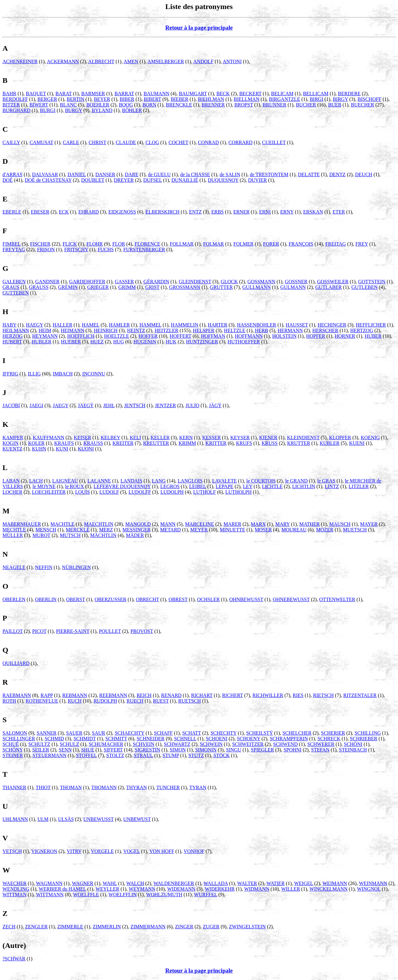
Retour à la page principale (199, 28)
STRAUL (143, 755)
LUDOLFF (140, 492)
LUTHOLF (204, 492)
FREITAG (336, 244)
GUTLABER (329, 287)
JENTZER (165, 405)
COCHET (178, 142)
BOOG (126, 105)
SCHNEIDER (150, 739)
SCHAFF (163, 733)
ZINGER (184, 927)
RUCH (75, 701)
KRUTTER (299, 443)
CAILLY (11, 142)
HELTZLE (235, 330)
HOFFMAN (213, 336)
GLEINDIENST (195, 282)
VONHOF (194, 851)
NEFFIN (44, 567)
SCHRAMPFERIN (289, 739)
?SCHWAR (14, 959)
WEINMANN (373, 883)
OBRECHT (147, 599)
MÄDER (135, 535)
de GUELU (159, 174)
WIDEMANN (181, 889)
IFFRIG (10, 374)
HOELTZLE (117, 336)
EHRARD (89, 212)
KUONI (86, 449)
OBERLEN (14, 599)
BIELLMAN (247, 99)
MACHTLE (62, 524)
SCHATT (192, 733)
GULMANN (293, 287)
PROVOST (142, 631)
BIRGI (317, 99)
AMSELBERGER (166, 61)
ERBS (217, 212)
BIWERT (39, 105)
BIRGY (340, 99)
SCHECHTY (224, 733)
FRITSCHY (76, 250)
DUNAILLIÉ (185, 180)
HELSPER (204, 330)
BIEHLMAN (211, 99)
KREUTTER (156, 443)
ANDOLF (204, 61)
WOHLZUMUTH (164, 895)
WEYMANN (142, 889)
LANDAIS (132, 481)
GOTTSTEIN (372, 282)
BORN (149, 105)
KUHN (39, 449)
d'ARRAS (12, 174)
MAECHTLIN (99, 524)
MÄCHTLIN (103, 535)
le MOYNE (44, 486)
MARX (258, 524)
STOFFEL (86, 755)
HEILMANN (16, 330)
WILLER (290, 889)
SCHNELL (185, 739)
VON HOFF (162, 851)
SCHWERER (321, 744)
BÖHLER (132, 110)
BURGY (74, 110)
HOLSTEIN (285, 336)
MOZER (325, 530)
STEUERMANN (49, 755)
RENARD (171, 695)
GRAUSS (39, 287)
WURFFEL (206, 895)
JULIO (192, 405)
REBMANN (75, 695)
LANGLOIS (190, 481)
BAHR (9, 94)
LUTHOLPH (238, 492)
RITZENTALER (360, 695)
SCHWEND (285, 744)
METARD (170, 530)
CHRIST (97, 142)
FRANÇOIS (301, 244)
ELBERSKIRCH (162, 212)
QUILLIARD (16, 663)
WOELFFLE (86, 895)
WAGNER (82, 883)
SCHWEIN (211, 744)
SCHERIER (333, 733)
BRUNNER (275, 105)
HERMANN (290, 330)
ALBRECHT (101, 61)
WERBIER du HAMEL (62, 889)
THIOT (43, 787)
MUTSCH (70, 535)
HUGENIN (145, 342)
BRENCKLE (179, 105)
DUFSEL (153, 180)
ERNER (241, 212)
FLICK (70, 244)
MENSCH (46, 530)
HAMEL (90, 325)
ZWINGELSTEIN (247, 927)
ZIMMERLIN (107, 927)
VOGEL (132, 851)
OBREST (178, 599)
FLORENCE (148, 244)
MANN (168, 524)
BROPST (244, 105)
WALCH (135, 883)
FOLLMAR (182, 244)
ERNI (265, 212)
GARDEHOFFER (87, 282)
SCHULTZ (39, 744)
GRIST (152, 287)
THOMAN (71, 787)
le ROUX (74, 486)
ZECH (9, 927)
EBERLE (12, 212)
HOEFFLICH (81, 336)
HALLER (62, 325)
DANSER (105, 174)
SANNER (47, 733)
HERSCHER (326, 330)
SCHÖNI (353, 744)
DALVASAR (45, 174)
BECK (223, 94)
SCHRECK (329, 739)
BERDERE (349, 94)
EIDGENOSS (122, 212)
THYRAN (137, 787)
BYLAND (102, 110)
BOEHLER (98, 105)
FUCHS (106, 250)
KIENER (268, 438)
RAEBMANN (17, 695)
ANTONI (232, 61)
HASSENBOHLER (257, 325)
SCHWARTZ (177, 744)
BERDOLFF (15, 99)
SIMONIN (206, 750)
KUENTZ (12, 449)
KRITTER (216, 443)
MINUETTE (233, 530)
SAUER (74, 733)
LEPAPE (224, 486)
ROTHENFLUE (42, 701)
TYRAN (198, 787)
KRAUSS (93, 443)
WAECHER (14, 883)
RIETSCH (324, 695)
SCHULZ (69, 744)
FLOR (119, 244)
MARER (232, 524)
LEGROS (170, 486)
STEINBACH (353, 750)
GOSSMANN (261, 282)
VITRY (74, 851)
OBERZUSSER (110, 599)
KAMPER (13, 438)
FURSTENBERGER (144, 250)
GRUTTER (221, 287)
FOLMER (244, 244)
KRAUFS (64, 443)
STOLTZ (115, 755)
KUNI (62, 449)
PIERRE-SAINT (73, 631)
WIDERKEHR (220, 889)
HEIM (45, 330)
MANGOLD (138, 524)
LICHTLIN (304, 486)
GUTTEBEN (16, 293)
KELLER (160, 438)
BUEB (335, 105)
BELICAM (282, 94)
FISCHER (40, 244)
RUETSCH (190, 701)
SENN (65, 750)
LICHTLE (272, 486)
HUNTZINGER (202, 342)
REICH (144, 695)
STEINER (13, 755)
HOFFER (148, 336)
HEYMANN (45, 336)
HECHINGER (332, 325)
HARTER (218, 325)
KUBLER (330, 443)
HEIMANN (73, 330)
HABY (9, 325)
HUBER (373, 336)
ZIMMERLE (70, 927)
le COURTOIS (261, 481)
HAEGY (34, 325)
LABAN (11, 481)
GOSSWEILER (333, 282)
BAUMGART (193, 94)
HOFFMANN (249, 336)
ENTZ (195, 212)
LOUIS (83, 492)
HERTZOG (362, 330)
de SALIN (230, 174)
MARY (282, 524)
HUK (171, 342)
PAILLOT (13, 631)
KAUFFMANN (48, 438)
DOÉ (8, 180)
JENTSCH (135, 405)
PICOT (39, 631)
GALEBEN (14, 282)
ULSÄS (66, 819)
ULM (43, 819)
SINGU (234, 750)
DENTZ (337, 174)
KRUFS (244, 443)
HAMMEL (150, 325)
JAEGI (36, 405)
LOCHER (12, 492)
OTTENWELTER (337, 599)
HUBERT (12, 342)
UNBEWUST (137, 819)
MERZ (106, 530)
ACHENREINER (20, 61)
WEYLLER (107, 889)
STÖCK (221, 755)
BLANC (68, 105)
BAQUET (36, 94)
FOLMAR (213, 244)
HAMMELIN (185, 325)
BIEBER (180, 99)
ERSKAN (313, 212)
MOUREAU (294, 530)
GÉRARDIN (156, 282)
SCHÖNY (13, 750)
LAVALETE (224, 481)
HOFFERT (181, 336)
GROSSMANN (185, 287)
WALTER (247, 883)
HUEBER (71, 342)
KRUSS (270, 443)
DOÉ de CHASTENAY (48, 180)
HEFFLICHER (371, 325)
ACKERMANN (63, 61)
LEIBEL (198, 486)
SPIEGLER (263, 750)
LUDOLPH (172, 492)
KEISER (82, 438)
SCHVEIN (143, 744)
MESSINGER (137, 530)
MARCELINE (199, 524)
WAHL (110, 883)
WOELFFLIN (123, 895)
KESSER (211, 438)
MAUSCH (340, 524)
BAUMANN (157, 94)
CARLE (71, 142)
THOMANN (104, 787)
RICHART (202, 695)
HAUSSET (297, 325)
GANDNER (47, 282)
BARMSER (93, 94)
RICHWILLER (268, 695)
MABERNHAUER (22, 524)
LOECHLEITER (49, 492)
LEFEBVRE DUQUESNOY (122, 486)
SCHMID (54, 739)
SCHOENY (249, 739)
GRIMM (127, 287)
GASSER (124, 282)
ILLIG (34, 374)
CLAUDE (126, 142)
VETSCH (12, 851)
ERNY (287, 212)
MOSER (263, 530)
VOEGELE (102, 851)
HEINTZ (136, 330)
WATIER (276, 883)
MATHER (309, 524)
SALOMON (15, 733)
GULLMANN (257, 287)
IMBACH (63, 374)
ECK (64, 212)
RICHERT (232, 695)
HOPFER (315, 336)
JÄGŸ (215, 405)
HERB (262, 330)
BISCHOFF (369, 99)
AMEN (131, 61)
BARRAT (124, 94)
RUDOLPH (105, 701)
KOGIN (11, 443)
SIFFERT (113, 750)
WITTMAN (14, 895)
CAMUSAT (41, 142)
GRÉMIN (68, 287)
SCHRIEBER (363, 739)
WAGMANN (49, 883)
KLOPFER (340, 438)
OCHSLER (208, 599)
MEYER (199, 530)
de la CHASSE (195, 174)
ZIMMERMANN (148, 927)
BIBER (127, 99)
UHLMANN (15, 819)
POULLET (110, 631)
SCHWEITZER (248, 744)
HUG (119, 342)
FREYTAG (14, 250)
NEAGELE (14, 567)
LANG (159, 481)
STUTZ (196, 755)
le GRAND (296, 481)
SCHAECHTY (130, 733)
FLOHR (95, 244)
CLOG (152, 142)
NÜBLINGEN (76, 567)
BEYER (102, 99)
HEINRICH (106, 330)
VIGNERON (44, 851)
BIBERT (153, 99)
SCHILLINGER (19, 739)
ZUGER (211, 927)
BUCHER (306, 105)
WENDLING (16, 889)
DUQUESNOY (223, 180)
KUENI (357, 443)
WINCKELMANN (329, 889)
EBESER (40, 212)
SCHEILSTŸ (259, 733)
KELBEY (111, 438)
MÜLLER (13, 535)
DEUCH (364, 174)
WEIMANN (335, 883)
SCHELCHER (297, 733)
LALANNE (99, 481)
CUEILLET (274, 142)
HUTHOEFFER (244, 342)
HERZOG (13, 336)
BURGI (48, 110)
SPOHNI (293, 750)
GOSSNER (296, 282)
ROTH (9, 701)
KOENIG (370, 438)
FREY (362, 244)
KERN (186, 438)
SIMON (178, 750)
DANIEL (77, 174)
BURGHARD (16, 110)
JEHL (109, 405)
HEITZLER (166, 330)
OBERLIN (46, 599)
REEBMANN (113, 695)
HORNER (345, 336)
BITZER (11, 105)
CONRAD (208, 142)
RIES (298, 695)
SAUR (99, 733)
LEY (248, 486)
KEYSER (240, 438)
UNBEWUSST (99, 819)
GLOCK (229, 282)
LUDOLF (109, 492)
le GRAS (326, 481)
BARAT (63, 94)
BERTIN (75, 99)
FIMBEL (12, 244)
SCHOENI (217, 739)
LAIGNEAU (65, 481)
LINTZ (332, 486)
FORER (271, 244)
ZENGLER (36, 927)
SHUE (88, 750)
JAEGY (61, 405)
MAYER (369, 524)
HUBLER (41, 342)
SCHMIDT (85, 739)
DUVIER (257, 180)
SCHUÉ (11, 744)
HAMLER (119, 325)
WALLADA (216, 883)
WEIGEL (304, 883)
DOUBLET (93, 180)
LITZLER (359, 486)
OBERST (75, 599)
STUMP (171, 755)
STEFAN (320, 750)
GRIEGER (98, 287)
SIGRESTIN (147, 750)
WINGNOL (369, 889)
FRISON (46, 250)
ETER (339, 212)
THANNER (14, 787)
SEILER (41, 750)
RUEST (161, 701)
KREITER (123, 443)
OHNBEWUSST (246, 599)
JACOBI (11, 405)
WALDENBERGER (174, 883)
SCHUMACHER (106, 744)
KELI (135, 438)
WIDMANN (257, 889)
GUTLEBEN (364, 287)
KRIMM (187, 443)
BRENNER (213, 105)
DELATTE (309, 174)
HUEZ (97, 342)
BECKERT (250, 94)
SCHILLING (368, 733)
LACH (36, 481)
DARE (132, 174)
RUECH (135, 701)
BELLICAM (316, 94)
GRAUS (11, 287)
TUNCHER (168, 787)
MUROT (41, 535)
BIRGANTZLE (285, 99)
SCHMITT (116, 739)
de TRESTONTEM (269, 174)
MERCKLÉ (78, 530)
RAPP (46, 695)
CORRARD (241, 142)
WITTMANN (50, 895)
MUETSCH (355, 530)
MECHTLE (14, 530)
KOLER (36, 443)
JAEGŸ (86, 405)
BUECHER (363, 105)
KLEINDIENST (303, 438)
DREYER (124, 180)
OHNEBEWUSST (291, 599)
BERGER (47, 99)
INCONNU (94, 374)
